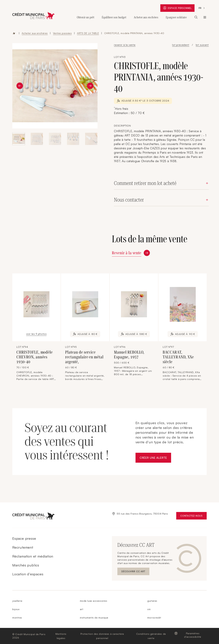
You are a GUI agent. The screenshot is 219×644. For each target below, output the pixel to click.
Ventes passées (62, 33)
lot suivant (202, 45)
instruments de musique (94, 618)
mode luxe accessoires (94, 601)
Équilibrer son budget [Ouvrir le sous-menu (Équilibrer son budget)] (114, 17)
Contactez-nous (194, 517)
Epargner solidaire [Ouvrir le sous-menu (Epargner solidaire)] (176, 17)
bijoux (16, 609)
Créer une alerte (155, 459)
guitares (152, 601)
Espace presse (24, 538)
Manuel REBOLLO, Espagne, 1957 (129, 355)
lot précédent (181, 45)
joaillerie (17, 601)
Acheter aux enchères (35, 33)
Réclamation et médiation (33, 556)
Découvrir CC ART (135, 572)
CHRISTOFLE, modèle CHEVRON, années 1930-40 (35, 357)
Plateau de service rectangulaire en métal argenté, (84, 357)
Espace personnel (179, 9)
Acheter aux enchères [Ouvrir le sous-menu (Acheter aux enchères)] (146, 17)
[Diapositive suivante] (90, 86)
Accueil (14, 33)
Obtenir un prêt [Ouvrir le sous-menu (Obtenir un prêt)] (86, 17)
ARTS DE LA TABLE (88, 33)
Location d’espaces (28, 574)
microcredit (154, 618)
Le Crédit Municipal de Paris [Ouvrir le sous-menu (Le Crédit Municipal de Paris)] (205, 17)
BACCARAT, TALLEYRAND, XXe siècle (178, 357)
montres (17, 618)
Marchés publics (26, 565)
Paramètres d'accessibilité (193, 635)
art (82, 609)
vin (149, 609)
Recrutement (23, 547)
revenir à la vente (125, 45)
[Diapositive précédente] (20, 86)
